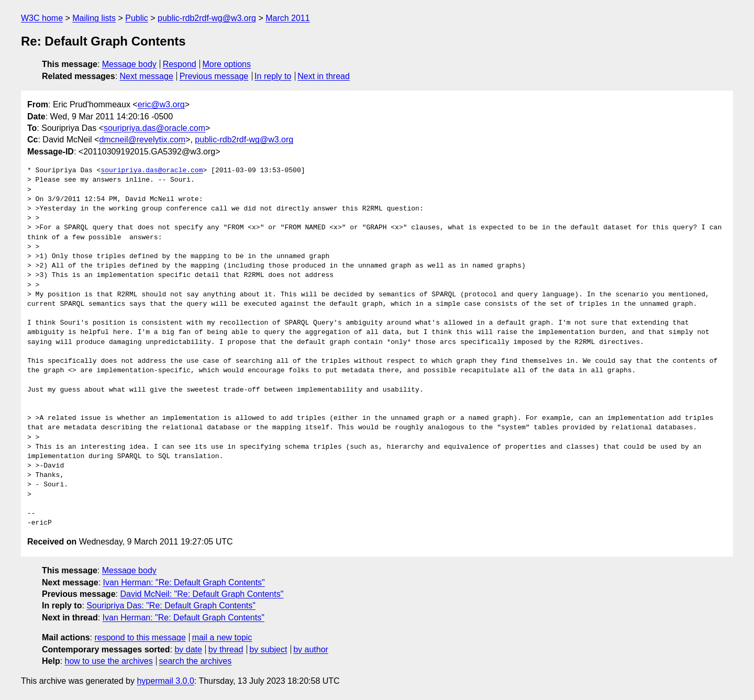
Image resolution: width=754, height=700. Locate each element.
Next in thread (324, 76)
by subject (268, 649)
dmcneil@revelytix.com (142, 140)
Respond (180, 64)
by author (311, 649)
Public (137, 18)
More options (227, 64)
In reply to (273, 76)
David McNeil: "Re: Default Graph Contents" (202, 594)
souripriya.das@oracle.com (154, 128)
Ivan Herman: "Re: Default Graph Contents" (184, 582)
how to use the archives (109, 661)
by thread (226, 649)
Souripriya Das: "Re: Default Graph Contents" (171, 605)
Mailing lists (94, 18)
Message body (129, 64)
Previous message (214, 76)
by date (188, 649)
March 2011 (288, 18)
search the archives (196, 661)
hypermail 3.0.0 (165, 681)
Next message (147, 76)
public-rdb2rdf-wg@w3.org (207, 18)
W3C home (42, 18)
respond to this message (140, 637)
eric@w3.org (161, 104)
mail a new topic (222, 637)
